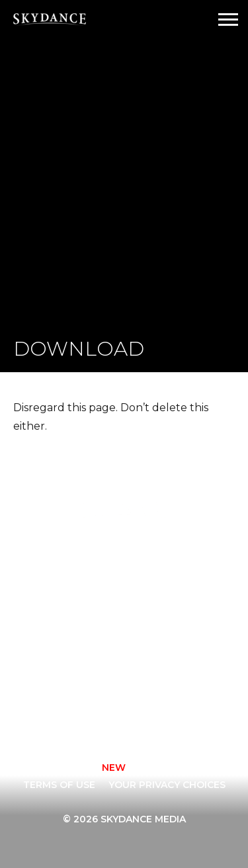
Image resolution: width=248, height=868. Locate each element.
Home (63, 553)
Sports (68, 641)
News (150, 623)
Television (164, 553)
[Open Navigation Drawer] (228, 20)
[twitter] (128, 713)
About (153, 571)
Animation (76, 571)
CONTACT (64, 768)
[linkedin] (199, 713)
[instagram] (92, 713)
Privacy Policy (155, 768)
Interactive (80, 606)
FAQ (146, 606)
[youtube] (163, 713)
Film (60, 588)
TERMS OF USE (59, 785)
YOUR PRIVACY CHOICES (167, 785)
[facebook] (56, 713)
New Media (77, 623)
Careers (158, 588)
